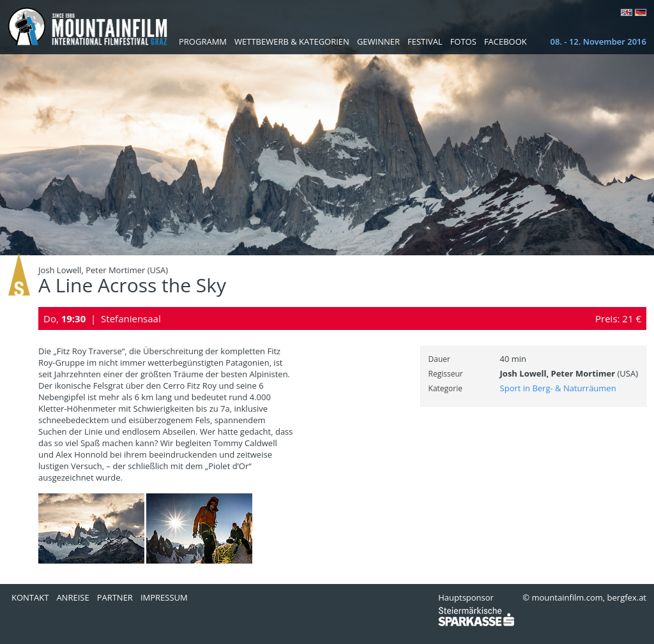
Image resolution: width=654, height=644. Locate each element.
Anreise (72, 597)
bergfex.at (627, 597)
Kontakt (30, 597)
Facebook (506, 41)
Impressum (164, 597)
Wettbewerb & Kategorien (292, 41)
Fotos (463, 41)
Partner (115, 597)
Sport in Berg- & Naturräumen (558, 388)
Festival (425, 41)
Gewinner (378, 41)
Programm (203, 41)
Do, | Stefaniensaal (102, 318)
